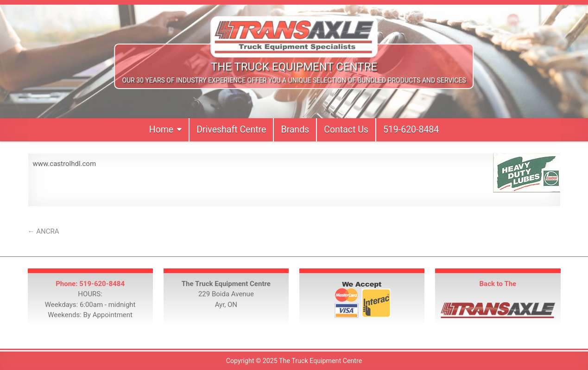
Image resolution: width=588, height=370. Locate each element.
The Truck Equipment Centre (294, 67)
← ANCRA (44, 231)
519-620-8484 (411, 130)
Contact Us (346, 130)
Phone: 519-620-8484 (90, 284)
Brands (295, 130)
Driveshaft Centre (231, 130)
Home (161, 130)
